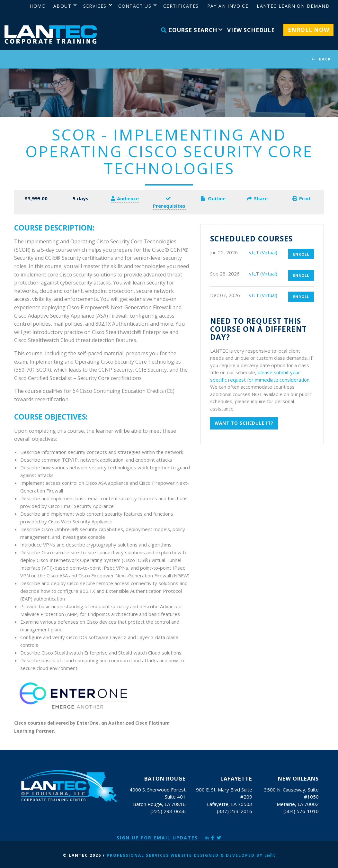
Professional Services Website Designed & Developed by (191, 855)
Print (302, 198)
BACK (325, 59)
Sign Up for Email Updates (157, 838)
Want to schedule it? (244, 423)
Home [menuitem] (37, 6)
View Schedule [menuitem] (251, 30)
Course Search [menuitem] (189, 30)
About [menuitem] (62, 6)
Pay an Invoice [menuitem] (228, 6)
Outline (213, 198)
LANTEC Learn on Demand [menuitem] (293, 6)
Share (257, 198)
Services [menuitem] (95, 6)
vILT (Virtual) (263, 252)
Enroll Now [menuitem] (309, 30)
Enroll (301, 254)
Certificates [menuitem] (181, 6)
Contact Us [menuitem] (135, 6)
